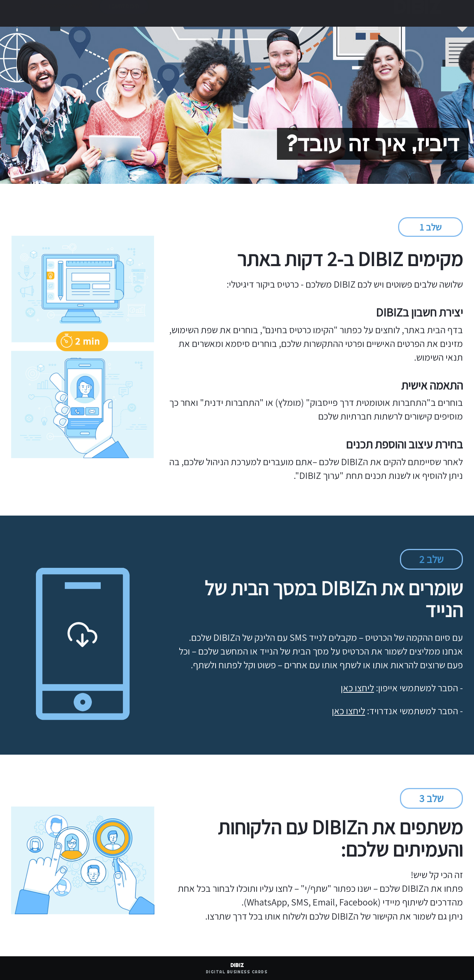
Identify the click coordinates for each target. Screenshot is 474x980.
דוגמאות (275, 14)
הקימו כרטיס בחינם (61, 14)
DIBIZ (415, 14)
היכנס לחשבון (124, 14)
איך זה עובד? (203, 14)
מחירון (242, 14)
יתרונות (309, 14)
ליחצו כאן (357, 688)
